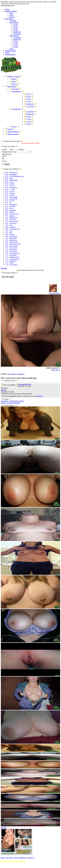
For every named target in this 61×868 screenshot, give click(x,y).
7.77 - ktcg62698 (11, 255)
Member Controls (11, 11)
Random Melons (11, 51)
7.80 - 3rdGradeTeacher (13, 244)
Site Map (9, 858)
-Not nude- (13, 21)
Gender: (5, 150)
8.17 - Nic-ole (10, 201)
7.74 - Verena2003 (11, 265)
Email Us (31, 858)
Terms (15, 858)
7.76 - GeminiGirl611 (12, 257)
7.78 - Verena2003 (11, 252)
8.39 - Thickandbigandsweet (14, 176)
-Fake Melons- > (12, 374)
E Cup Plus (17, 34)
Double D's (17, 32)
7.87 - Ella (9, 233)
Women (20, 150)
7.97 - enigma (10, 216)
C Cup (16, 30)
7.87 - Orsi (9, 231)
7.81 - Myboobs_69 (12, 242)
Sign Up (12, 17)
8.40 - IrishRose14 (11, 173)
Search (7, 53)
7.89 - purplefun (10, 227)
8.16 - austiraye (10, 206)
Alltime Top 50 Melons (11, 169)
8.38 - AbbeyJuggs (11, 180)
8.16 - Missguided (11, 205)
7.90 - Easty (9, 225)
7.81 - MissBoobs (11, 238)
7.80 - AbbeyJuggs (11, 246)
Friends (6, 399)
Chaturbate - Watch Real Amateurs (12, 401)
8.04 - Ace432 (10, 212)
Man (11, 150)
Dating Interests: (8, 152)
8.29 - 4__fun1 (10, 190)
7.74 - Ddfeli (9, 263)
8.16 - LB (8, 203)
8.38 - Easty (9, 178)
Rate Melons (9, 19)
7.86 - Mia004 (10, 235)
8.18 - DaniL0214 (11, 199)
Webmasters (23, 858)
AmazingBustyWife (24, 384)
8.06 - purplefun (10, 210)
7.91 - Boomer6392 (12, 221)
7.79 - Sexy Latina (11, 248)
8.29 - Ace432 (10, 191)
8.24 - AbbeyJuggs (11, 197)
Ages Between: (7, 154)
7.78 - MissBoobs (11, 250)
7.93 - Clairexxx (10, 220)
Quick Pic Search (9, 146)
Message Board (10, 54)
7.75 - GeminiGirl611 (12, 259)
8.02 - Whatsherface (12, 214)
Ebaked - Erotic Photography (11, 403)
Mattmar (4, 390)
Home (7, 9)
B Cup (16, 26)
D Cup (16, 28)
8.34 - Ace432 (10, 184)
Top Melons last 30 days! (12, 141)
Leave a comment (9, 385)
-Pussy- (12, 49)
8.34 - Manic (9, 182)
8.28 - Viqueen (10, 193)
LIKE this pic (56, 370)
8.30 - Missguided (11, 188)
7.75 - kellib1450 (11, 261)
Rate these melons (9, 273)
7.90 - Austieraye (11, 223)
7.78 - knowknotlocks (12, 253)
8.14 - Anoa (9, 208)
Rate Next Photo (55, 294)
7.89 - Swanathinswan (12, 229)
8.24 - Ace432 (10, 195)
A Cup (16, 24)
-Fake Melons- (14, 36)
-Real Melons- (14, 22)
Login (11, 15)
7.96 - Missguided (11, 218)
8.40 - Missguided (11, 174)
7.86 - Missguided (11, 237)
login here (39, 396)
